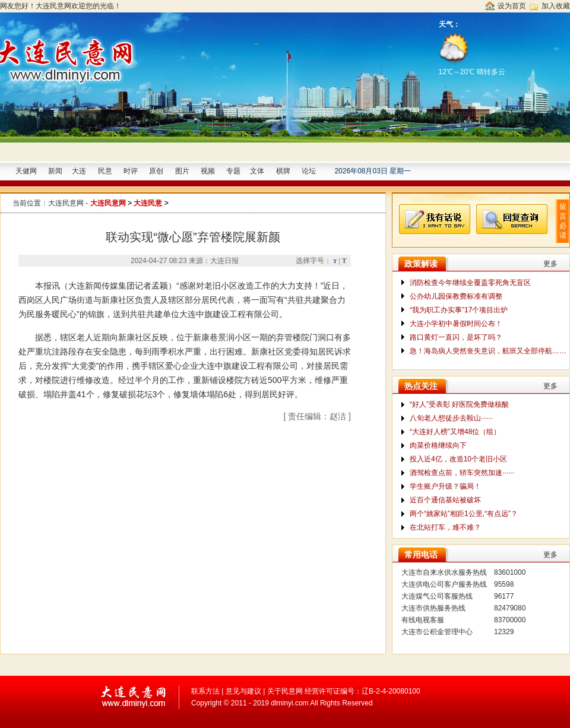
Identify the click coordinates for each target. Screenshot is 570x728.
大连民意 (148, 203)
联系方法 (205, 691)
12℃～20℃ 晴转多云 (473, 53)
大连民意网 (66, 203)
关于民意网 (285, 691)
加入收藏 (556, 6)
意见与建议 (243, 691)
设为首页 (512, 6)
